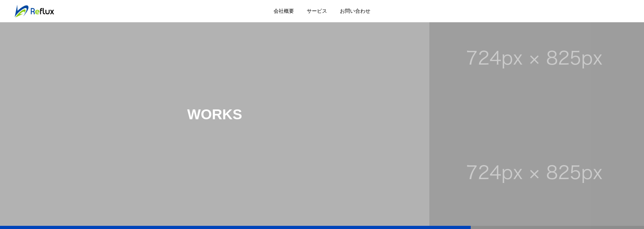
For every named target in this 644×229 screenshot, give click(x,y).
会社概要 (284, 11)
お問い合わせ (355, 11)
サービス (317, 11)
